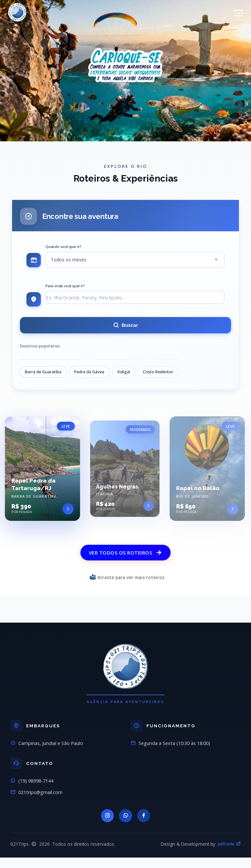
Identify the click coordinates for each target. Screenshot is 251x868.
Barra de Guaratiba (45, 374)
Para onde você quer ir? (65, 287)
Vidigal (133, 374)
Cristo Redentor (170, 374)
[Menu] (239, 13)
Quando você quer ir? (63, 247)
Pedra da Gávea (96, 374)
